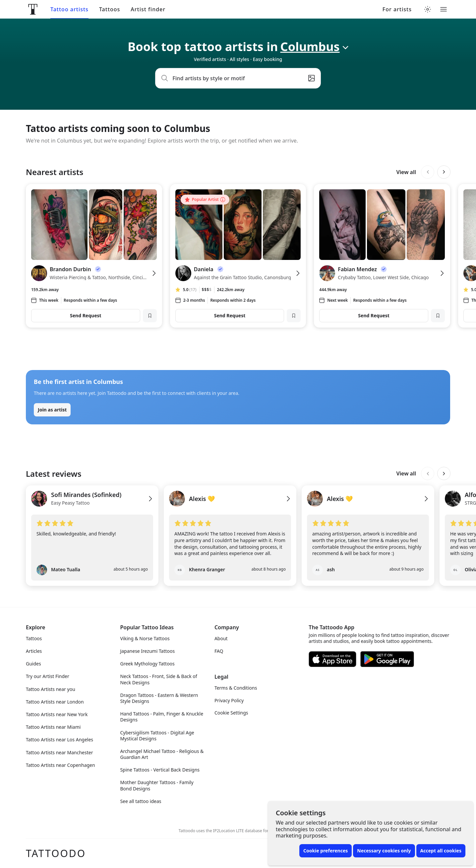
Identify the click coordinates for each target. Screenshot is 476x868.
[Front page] (33, 9)
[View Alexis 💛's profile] (230, 503)
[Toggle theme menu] (428, 9)
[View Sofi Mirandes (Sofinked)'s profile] (92, 503)
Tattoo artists (69, 9)
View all (406, 172)
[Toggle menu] (444, 9)
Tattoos (110, 9)
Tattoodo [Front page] (56, 853)
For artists (397, 9)
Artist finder (148, 9)
